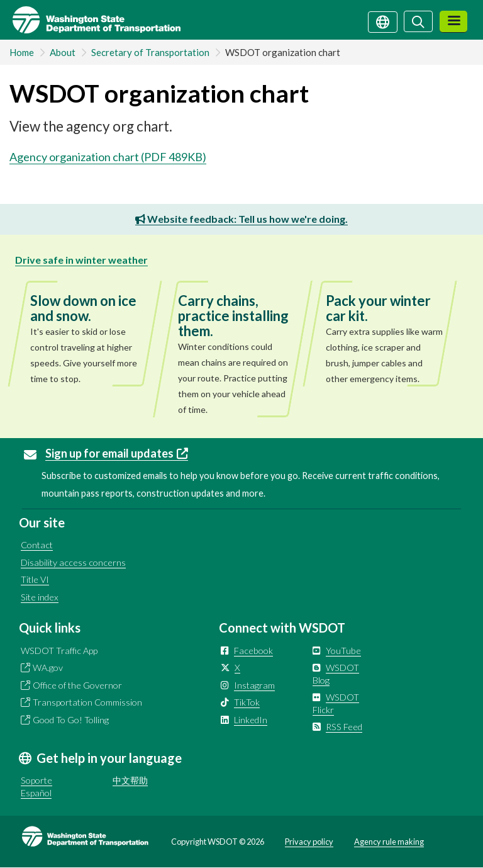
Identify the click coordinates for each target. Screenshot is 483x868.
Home (22, 52)
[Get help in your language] (383, 21)
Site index (40, 597)
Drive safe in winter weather (81, 260)
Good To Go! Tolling (71, 720)
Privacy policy (309, 842)
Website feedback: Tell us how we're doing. (241, 219)
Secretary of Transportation (150, 52)
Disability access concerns (73, 562)
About (63, 52)
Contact (37, 545)
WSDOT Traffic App (59, 651)
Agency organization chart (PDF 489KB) (108, 157)
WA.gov (48, 668)
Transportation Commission (87, 702)
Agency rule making (389, 842)
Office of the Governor (77, 685)
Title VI (35, 579)
